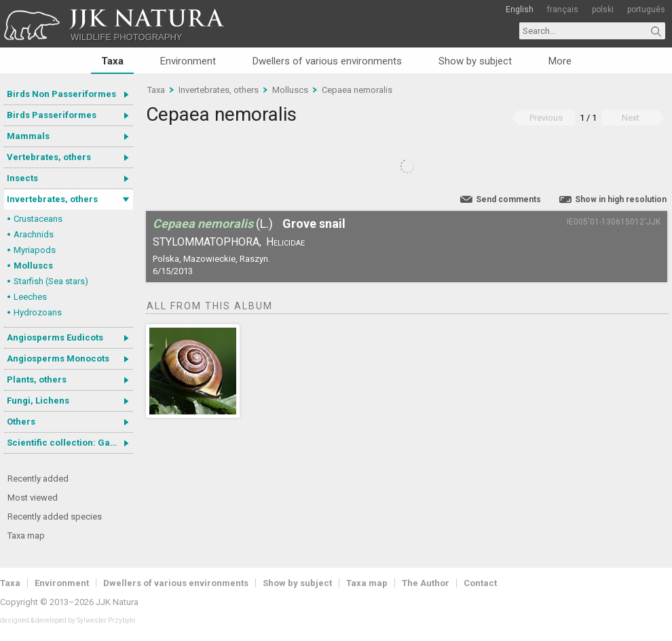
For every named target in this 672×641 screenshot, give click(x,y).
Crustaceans (38, 219)
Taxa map (26, 536)
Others (21, 422)
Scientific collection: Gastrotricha (70, 443)
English (520, 9)
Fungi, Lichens (38, 401)
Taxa (112, 61)
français (563, 9)
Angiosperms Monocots (58, 358)
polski (603, 9)
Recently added (38, 479)
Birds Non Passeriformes (61, 94)
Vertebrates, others (49, 157)
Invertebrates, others (52, 199)
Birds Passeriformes (52, 115)
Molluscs (33, 266)
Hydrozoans (38, 312)
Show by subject (475, 61)
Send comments (508, 199)
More (560, 61)
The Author (426, 583)
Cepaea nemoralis (357, 90)
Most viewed (33, 498)
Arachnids (34, 234)
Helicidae (285, 242)
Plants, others (37, 380)
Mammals (28, 136)
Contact (480, 583)
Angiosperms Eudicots (55, 337)
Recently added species (55, 517)
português (646, 9)
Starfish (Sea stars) (51, 281)
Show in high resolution (621, 199)
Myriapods (35, 250)
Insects (22, 178)
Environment (188, 61)
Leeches (30, 297)
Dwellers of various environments (327, 61)
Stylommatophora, (207, 242)
